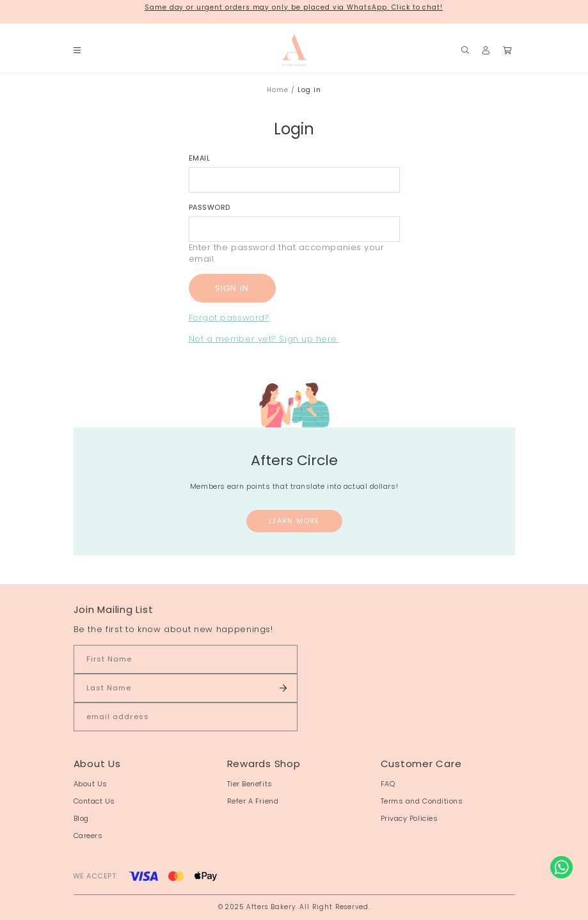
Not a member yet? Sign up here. (264, 339)
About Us (91, 784)
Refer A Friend (253, 801)
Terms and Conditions (422, 801)
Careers (88, 836)
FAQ (388, 784)
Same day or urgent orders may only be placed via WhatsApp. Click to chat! (294, 7)
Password (210, 207)
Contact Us (95, 801)
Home (278, 90)
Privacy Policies (409, 818)
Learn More (294, 521)
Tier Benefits (250, 784)
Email (200, 158)
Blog (81, 818)
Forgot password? (229, 318)
